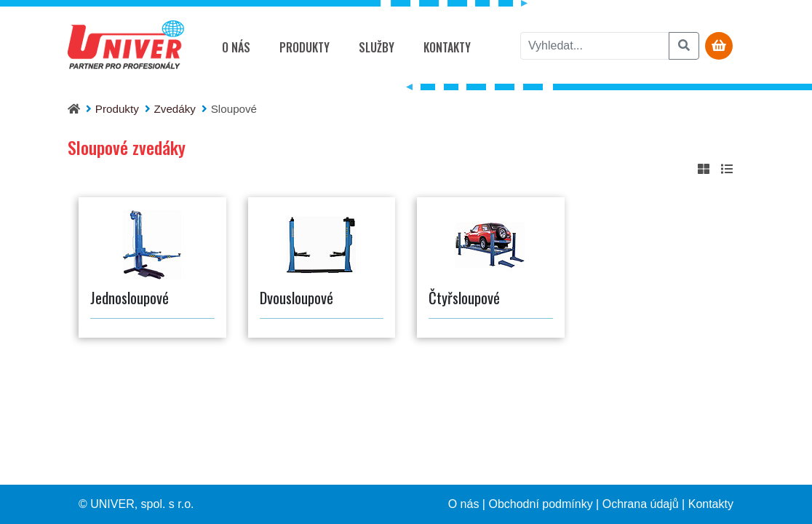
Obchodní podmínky (540, 504)
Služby (377, 47)
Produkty (304, 47)
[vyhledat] (595, 46)
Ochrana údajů (641, 504)
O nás (236, 47)
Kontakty (447, 47)
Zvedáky (175, 109)
